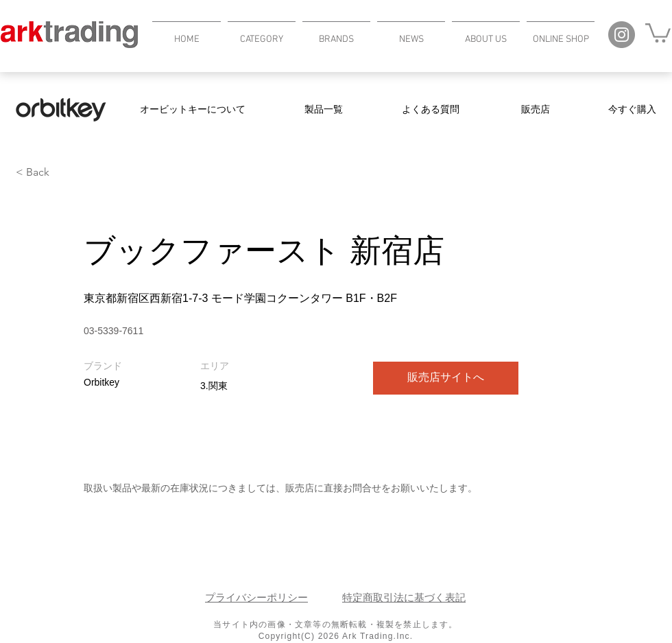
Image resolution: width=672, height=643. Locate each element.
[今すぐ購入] (632, 109)
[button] (262, 33)
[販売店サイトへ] (446, 378)
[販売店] (536, 109)
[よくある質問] (431, 109)
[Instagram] (622, 35)
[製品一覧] (324, 109)
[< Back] (64, 173)
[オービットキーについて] (193, 109)
